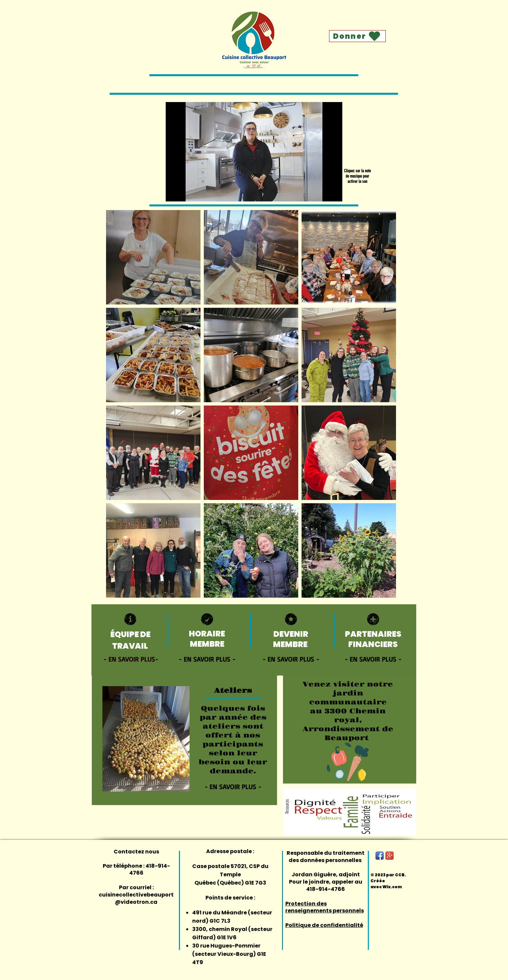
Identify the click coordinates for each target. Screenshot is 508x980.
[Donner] (357, 36)
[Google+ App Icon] (390, 856)
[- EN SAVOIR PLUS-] (132, 659)
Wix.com (392, 887)
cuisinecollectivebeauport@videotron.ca (136, 898)
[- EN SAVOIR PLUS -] (207, 659)
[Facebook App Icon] (380, 856)
